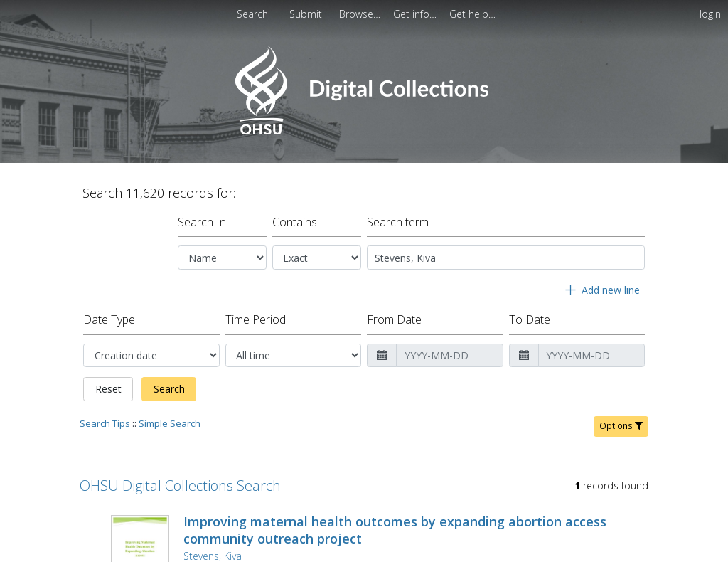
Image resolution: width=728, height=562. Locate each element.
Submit (307, 14)
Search (169, 383)
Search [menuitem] (252, 14)
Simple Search (170, 418)
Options (621, 420)
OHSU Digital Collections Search (180, 480)
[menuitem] (307, 14)
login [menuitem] (710, 14)
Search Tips (105, 418)
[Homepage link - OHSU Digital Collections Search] (364, 131)
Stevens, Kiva (213, 550)
